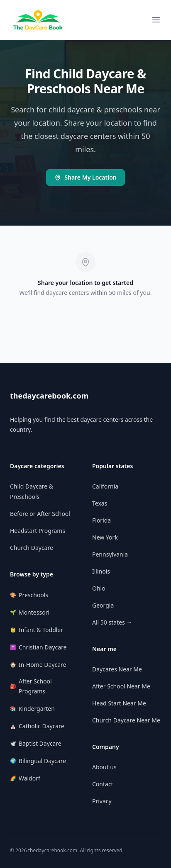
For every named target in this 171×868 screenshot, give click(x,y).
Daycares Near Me (117, 669)
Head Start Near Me (119, 703)
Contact (103, 784)
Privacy (102, 801)
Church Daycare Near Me (126, 720)
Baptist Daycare (36, 743)
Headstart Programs (38, 531)
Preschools (29, 595)
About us (104, 767)
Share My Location (85, 177)
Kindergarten (32, 709)
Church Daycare (32, 548)
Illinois (101, 571)
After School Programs (31, 686)
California (105, 486)
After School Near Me (121, 686)
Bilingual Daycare (38, 761)
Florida (101, 520)
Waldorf (25, 778)
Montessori (30, 612)
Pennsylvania (110, 554)
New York (105, 537)
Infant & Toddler (37, 630)
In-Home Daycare (38, 665)
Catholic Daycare (37, 726)
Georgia (103, 605)
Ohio (99, 588)
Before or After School (40, 514)
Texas (100, 503)
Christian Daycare (38, 647)
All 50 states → (112, 622)
